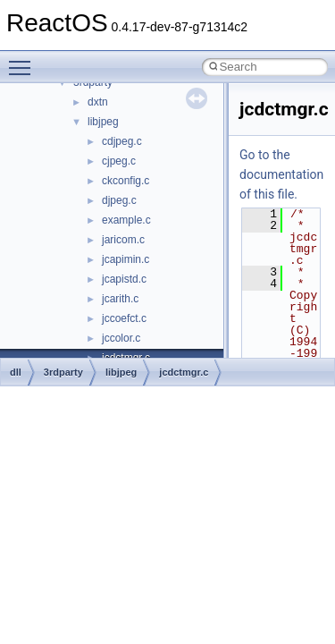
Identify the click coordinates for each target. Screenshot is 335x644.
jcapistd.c (124, 279)
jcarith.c (120, 299)
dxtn (98, 102)
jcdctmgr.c (184, 372)
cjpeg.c (119, 161)
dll (16, 372)
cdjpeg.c (122, 141)
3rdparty (63, 372)
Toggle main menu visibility (24, 60)
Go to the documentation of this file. (281, 174)
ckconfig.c (126, 181)
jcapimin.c (126, 259)
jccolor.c (121, 338)
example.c (126, 220)
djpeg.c (119, 200)
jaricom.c (123, 240)
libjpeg (103, 122)
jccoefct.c (124, 318)
